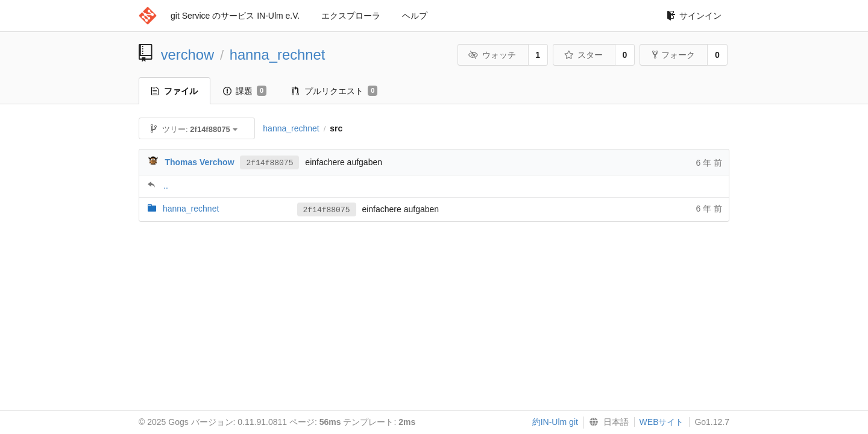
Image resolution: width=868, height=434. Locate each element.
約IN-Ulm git (555, 422)
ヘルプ (415, 16)
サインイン (694, 16)
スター (583, 55)
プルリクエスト (335, 91)
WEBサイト (662, 422)
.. (166, 186)
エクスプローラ (351, 16)
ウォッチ (492, 55)
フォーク (674, 55)
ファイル (175, 91)
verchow (188, 55)
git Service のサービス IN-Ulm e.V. (235, 16)
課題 (245, 91)
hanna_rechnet (278, 55)
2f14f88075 (269, 162)
